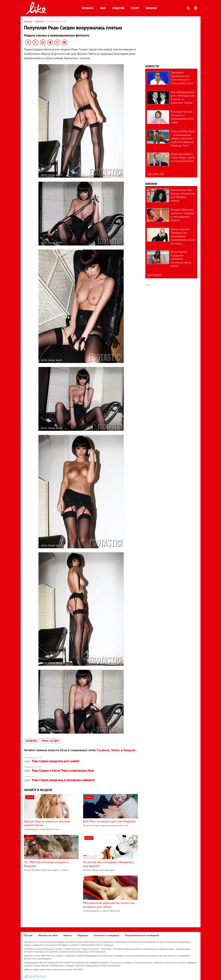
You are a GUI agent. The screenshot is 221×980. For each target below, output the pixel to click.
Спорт (135, 8)
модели (31, 741)
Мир (103, 8)
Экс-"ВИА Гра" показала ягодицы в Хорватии (46, 864)
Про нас (28, 935)
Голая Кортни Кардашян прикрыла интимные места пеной (181, 259)
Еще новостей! (155, 174)
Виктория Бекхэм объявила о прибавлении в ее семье (182, 117)
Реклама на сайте (48, 935)
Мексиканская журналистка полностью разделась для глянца (109, 905)
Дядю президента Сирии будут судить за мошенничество (183, 157)
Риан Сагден (50, 741)
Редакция (83, 935)
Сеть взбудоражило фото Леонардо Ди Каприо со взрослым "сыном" (183, 97)
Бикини (151, 8)
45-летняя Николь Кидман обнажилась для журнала (108, 864)
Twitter (115, 750)
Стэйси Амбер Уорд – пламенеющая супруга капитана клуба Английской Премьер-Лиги (183, 138)
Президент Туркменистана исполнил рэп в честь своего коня (182, 78)
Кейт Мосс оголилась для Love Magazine (109, 821)
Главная (28, 21)
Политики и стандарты (107, 935)
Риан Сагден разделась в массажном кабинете (59, 780)
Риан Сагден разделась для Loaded (52, 761)
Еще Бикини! (154, 275)
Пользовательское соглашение (142, 935)
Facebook (103, 750)
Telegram (130, 750)
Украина (88, 8)
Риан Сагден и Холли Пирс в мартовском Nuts (59, 771)
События (118, 8)
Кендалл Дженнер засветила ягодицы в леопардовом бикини (183, 215)
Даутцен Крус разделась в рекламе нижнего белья (47, 823)
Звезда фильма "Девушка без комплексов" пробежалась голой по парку (183, 236)
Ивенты (68, 935)
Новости (152, 66)
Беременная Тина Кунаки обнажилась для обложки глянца (183, 195)
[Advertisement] (50, 897)
